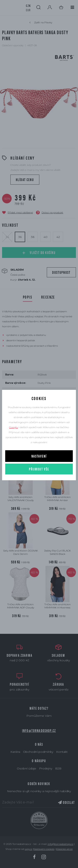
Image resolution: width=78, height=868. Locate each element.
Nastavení (39, 456)
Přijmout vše (39, 469)
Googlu (14, 427)
